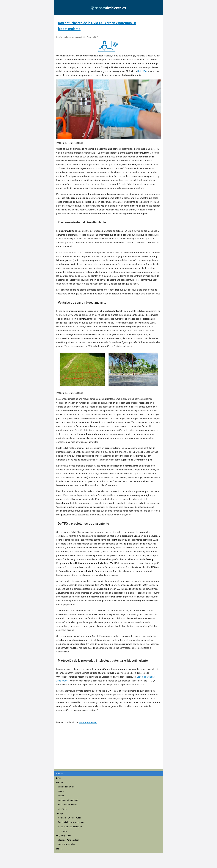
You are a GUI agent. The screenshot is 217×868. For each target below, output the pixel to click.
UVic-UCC (142, 71)
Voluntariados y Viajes (68, 805)
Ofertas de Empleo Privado (70, 818)
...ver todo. (63, 809)
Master (61, 791)
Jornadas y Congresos (68, 800)
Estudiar (60, 782)
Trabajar (60, 813)
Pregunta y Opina (64, 836)
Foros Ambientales (66, 844)
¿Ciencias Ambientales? (68, 840)
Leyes (59, 778)
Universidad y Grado (67, 787)
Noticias (60, 774)
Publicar (60, 849)
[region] (109, 751)
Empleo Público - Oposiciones (71, 822)
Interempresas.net (88, 723)
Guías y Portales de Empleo (70, 827)
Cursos (61, 796)
